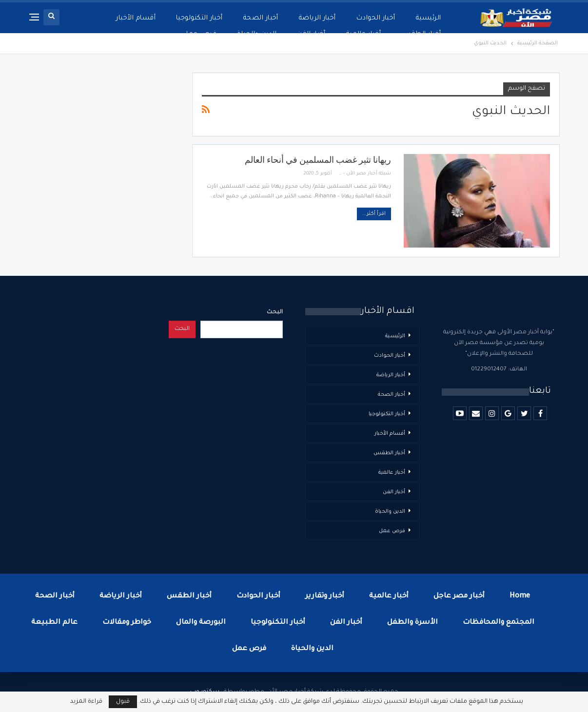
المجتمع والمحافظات (499, 623)
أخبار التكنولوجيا (199, 18)
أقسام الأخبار (390, 434)
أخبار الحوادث (376, 18)
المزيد (146, 18)
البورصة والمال (201, 623)
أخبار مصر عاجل (459, 597)
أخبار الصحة (261, 18)
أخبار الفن (394, 492)
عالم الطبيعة (54, 623)
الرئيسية (429, 18)
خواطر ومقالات (127, 623)
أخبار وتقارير (325, 597)
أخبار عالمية (392, 473)
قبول (123, 702)
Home (520, 597)
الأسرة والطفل (412, 623)
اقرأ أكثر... (374, 214)
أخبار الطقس (389, 453)
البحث (275, 313)
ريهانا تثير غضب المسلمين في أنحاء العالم (318, 160)
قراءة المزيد (86, 702)
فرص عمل (392, 531)
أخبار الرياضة (317, 18)
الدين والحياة (390, 512)
